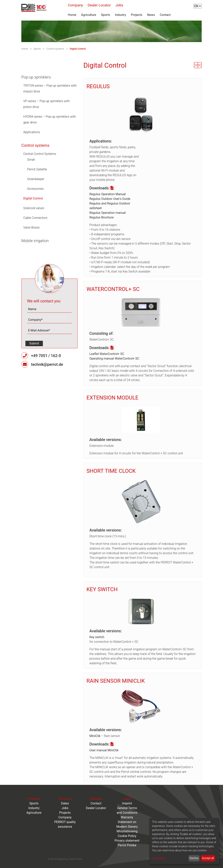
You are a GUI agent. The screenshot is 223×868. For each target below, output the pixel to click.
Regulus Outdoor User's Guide (110, 199)
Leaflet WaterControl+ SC (107, 354)
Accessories (35, 189)
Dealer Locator (99, 5)
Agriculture (89, 15)
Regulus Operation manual (108, 213)
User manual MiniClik (104, 750)
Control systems (55, 49)
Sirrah (31, 160)
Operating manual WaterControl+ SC (114, 359)
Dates (65, 803)
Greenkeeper (36, 179)
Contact (165, 15)
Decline (194, 858)
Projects (137, 15)
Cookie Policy (127, 836)
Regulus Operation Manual (108, 194)
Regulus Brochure (102, 217)
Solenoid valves (34, 208)
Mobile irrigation (35, 241)
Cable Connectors (35, 218)
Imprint (127, 803)
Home (72, 15)
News (151, 15)
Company (75, 5)
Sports (106, 15)
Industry (121, 15)
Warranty (127, 817)
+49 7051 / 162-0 (46, 356)
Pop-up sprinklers (36, 77)
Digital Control (78, 49)
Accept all (208, 858)
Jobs (119, 5)
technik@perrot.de (47, 364)
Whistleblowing (127, 831)
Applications (32, 132)
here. (210, 850)
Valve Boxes (31, 227)
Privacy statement (127, 841)
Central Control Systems (40, 154)
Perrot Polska (127, 845)
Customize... (160, 858)
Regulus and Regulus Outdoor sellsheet (110, 206)
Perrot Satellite (37, 169)
